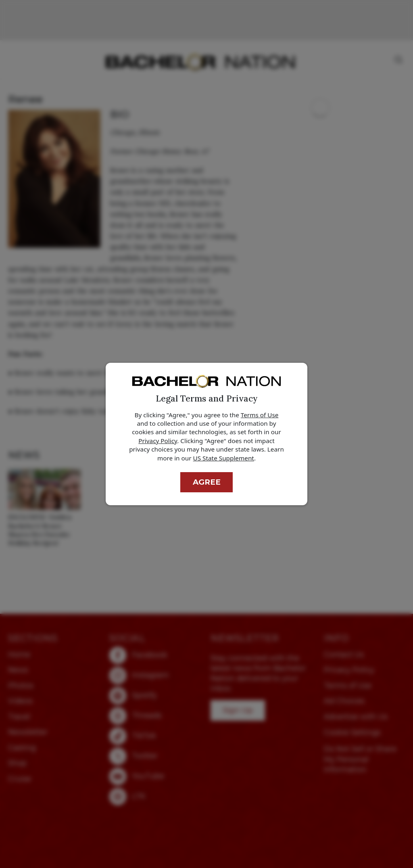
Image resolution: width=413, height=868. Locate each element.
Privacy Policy (158, 441)
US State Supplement (224, 458)
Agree (207, 482)
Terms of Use (260, 415)
